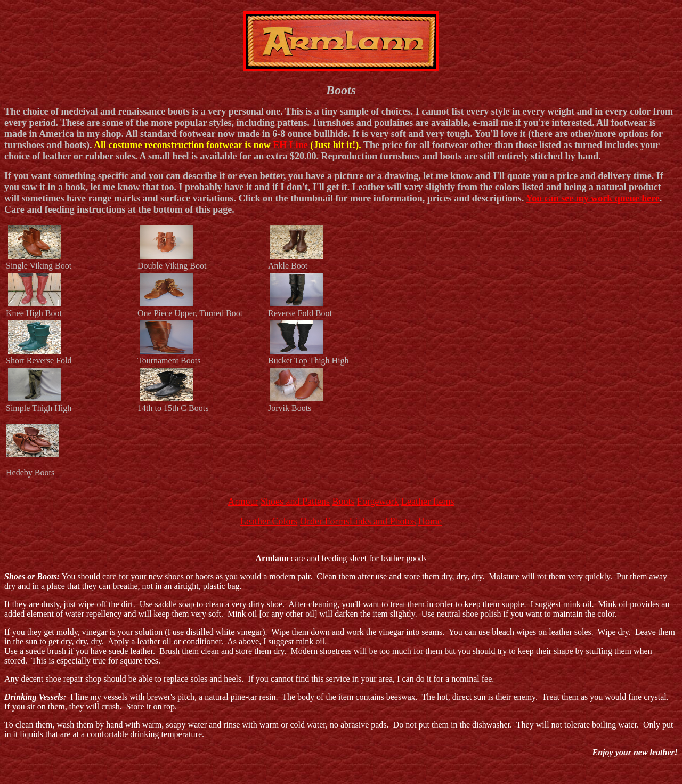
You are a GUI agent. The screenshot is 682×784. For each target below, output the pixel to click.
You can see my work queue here (593, 198)
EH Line (290, 145)
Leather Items (428, 502)
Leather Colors (269, 521)
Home (430, 521)
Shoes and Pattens (295, 502)
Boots (343, 502)
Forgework (378, 502)
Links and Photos (382, 521)
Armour (243, 502)
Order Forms (325, 521)
